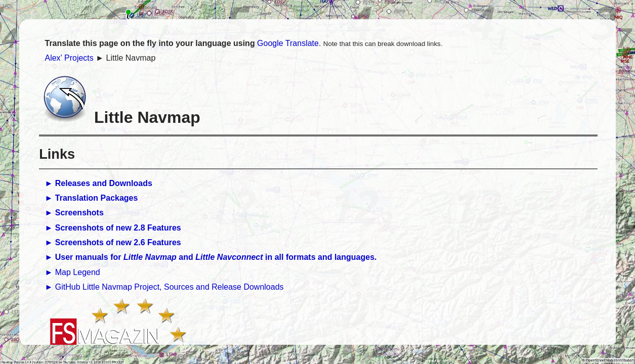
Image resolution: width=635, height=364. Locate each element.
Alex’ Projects (69, 58)
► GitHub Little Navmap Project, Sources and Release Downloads (164, 287)
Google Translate (288, 43)
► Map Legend (72, 272)
